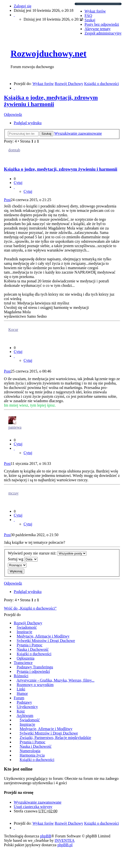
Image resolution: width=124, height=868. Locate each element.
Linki (21, 689)
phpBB (46, 836)
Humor (22, 693)
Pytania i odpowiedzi (33, 671)
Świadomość (27, 627)
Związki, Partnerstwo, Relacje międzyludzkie (55, 738)
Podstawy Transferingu (35, 667)
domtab (14, 150)
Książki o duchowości (34, 654)
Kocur (13, 330)
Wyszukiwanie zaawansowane (78, 133)
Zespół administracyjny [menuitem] (103, 33)
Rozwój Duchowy (28, 623)
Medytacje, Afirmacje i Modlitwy (43, 636)
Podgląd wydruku (28, 123)
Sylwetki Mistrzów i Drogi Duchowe (46, 641)
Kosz (21, 711)
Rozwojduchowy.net (48, 54)
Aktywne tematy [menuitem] (97, 29)
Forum (19, 698)
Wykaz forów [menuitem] (95, 11)
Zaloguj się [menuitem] (23, 6)
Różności (21, 676)
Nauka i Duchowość (33, 649)
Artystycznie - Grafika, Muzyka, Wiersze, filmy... (55, 680)
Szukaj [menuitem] (90, 20)
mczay (14, 493)
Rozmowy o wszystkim (35, 685)
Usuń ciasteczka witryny (33, 807)
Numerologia (30, 751)
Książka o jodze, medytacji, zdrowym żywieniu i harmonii (51, 101)
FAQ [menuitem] (88, 16)
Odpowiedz (13, 115)
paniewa (15, 427)
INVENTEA (65, 840)
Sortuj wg (23, 559)
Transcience (23, 663)
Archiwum (25, 716)
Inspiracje (24, 632)
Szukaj (46, 134)
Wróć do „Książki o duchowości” (30, 608)
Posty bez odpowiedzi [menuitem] (102, 24)
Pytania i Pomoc (30, 645)
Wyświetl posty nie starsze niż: (47, 553)
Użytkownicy (27, 707)
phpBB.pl (65, 845)
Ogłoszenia (26, 658)
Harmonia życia (32, 755)
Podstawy (24, 702)
